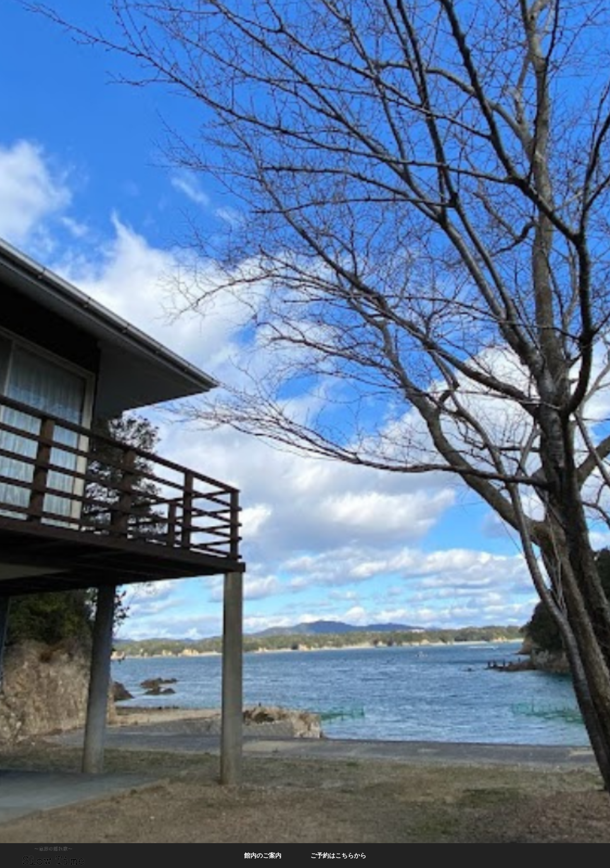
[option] (305, 434)
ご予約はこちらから (338, 856)
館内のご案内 (263, 856)
